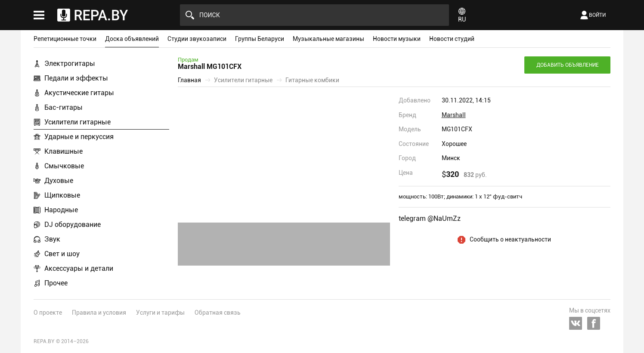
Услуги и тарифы (160, 313)
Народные (61, 210)
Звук (52, 239)
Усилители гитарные (77, 122)
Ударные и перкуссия (79, 137)
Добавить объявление (568, 65)
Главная (189, 80)
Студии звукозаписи (197, 39)
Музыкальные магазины (328, 39)
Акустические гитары (79, 93)
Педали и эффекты (76, 78)
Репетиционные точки (65, 39)
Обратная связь (218, 313)
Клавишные (63, 151)
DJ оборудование (73, 224)
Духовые (59, 181)
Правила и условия (99, 313)
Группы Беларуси (260, 39)
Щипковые (62, 195)
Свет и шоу (62, 254)
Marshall (454, 115)
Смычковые (64, 166)
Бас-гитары (63, 107)
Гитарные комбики (312, 80)
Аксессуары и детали (79, 268)
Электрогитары (70, 63)
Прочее (56, 283)
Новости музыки (397, 39)
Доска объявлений (132, 39)
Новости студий (452, 39)
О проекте (48, 313)
